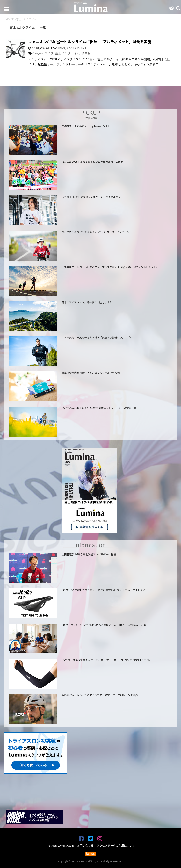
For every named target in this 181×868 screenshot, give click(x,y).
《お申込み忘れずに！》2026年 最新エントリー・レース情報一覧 (99, 408)
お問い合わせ (85, 846)
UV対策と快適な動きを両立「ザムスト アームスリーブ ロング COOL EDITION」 (107, 660)
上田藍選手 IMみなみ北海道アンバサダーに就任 (89, 554)
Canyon (37, 53)
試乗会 (86, 53)
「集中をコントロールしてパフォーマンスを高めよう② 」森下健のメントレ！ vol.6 (109, 267)
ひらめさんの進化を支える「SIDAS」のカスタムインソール (96, 232)
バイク (49, 53)
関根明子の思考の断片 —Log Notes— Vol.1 (85, 126)
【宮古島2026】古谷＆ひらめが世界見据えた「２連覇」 (94, 162)
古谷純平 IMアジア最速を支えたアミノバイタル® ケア (93, 197)
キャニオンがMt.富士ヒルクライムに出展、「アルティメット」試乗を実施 (90, 42)
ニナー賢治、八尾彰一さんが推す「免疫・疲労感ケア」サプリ (97, 338)
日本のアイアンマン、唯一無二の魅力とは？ (87, 302)
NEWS (60, 48)
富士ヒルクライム (68, 53)
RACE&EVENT (76, 48)
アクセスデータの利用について (116, 846)
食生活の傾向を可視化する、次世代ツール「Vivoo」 (91, 373)
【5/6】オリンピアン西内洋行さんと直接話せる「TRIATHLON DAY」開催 (104, 625)
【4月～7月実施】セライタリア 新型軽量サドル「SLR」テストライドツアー (105, 590)
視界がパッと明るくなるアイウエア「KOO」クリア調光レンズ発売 (100, 695)
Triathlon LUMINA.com (60, 846)
